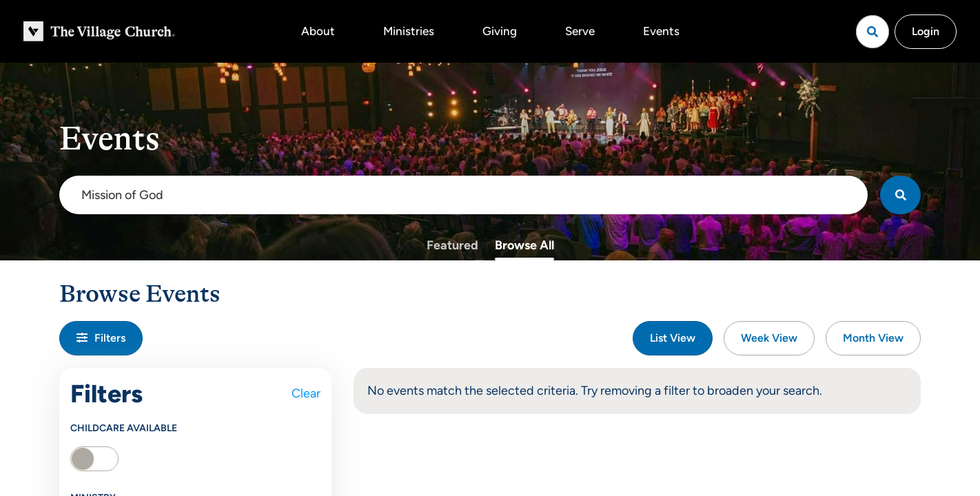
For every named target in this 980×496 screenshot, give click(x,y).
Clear (306, 393)
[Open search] (872, 32)
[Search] (900, 195)
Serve (580, 31)
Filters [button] (101, 338)
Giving (500, 31)
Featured (452, 245)
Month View (873, 338)
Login (926, 31)
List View (673, 338)
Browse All (524, 245)
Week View (769, 338)
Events (661, 31)
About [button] (318, 31)
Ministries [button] (409, 31)
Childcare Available (124, 428)
